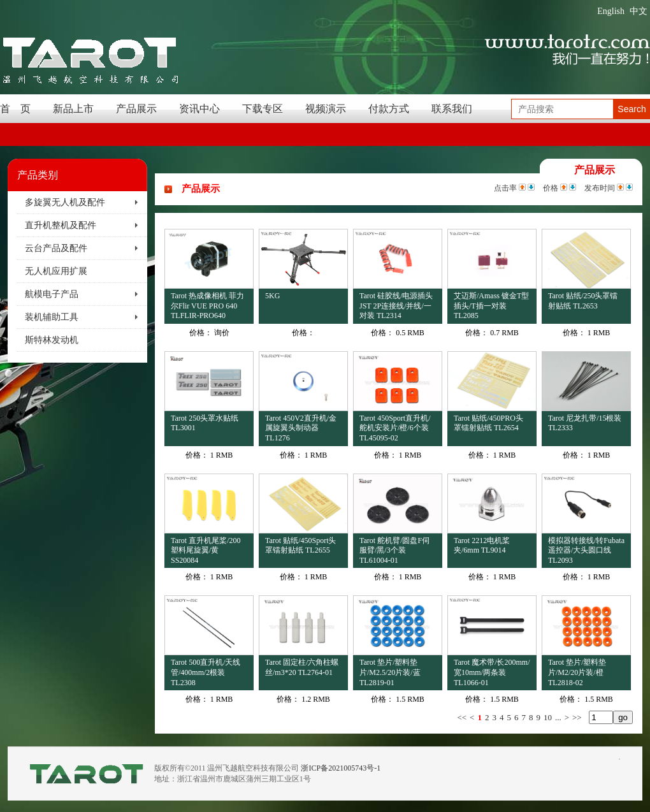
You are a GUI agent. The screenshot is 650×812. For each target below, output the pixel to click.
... (558, 717)
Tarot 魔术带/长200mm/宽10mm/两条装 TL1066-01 (492, 672)
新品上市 (73, 109)
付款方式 (389, 109)
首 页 (15, 109)
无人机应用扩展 (56, 271)
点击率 (505, 188)
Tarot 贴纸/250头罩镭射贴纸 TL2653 (583, 301)
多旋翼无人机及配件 (65, 202)
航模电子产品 (52, 294)
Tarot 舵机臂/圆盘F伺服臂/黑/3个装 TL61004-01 (394, 550)
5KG (272, 296)
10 (548, 717)
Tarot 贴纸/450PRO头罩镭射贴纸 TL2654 (488, 423)
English (611, 11)
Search (632, 109)
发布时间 (600, 188)
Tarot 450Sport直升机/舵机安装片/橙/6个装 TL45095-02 (395, 428)
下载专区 (263, 109)
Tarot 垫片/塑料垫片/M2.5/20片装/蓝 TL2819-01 (390, 672)
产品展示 (136, 109)
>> (577, 717)
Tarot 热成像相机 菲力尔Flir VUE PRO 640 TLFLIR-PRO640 (207, 306)
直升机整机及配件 (61, 225)
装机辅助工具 (52, 317)
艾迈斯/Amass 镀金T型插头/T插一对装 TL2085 (491, 306)
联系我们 (452, 109)
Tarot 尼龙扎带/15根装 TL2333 (585, 423)
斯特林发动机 (52, 340)
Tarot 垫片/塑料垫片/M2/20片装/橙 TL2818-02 (577, 672)
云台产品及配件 (56, 248)
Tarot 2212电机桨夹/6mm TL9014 (482, 546)
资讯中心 (199, 109)
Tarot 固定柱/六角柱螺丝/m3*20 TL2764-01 (302, 667)
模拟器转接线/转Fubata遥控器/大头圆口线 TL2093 (586, 550)
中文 (639, 11)
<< (462, 717)
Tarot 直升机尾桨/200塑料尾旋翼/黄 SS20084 (206, 550)
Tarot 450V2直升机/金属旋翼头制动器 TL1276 (301, 428)
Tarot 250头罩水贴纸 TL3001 (205, 423)
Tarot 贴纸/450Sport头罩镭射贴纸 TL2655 (301, 546)
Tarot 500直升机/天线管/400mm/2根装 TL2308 (206, 672)
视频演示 (326, 109)
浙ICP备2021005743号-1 (341, 768)
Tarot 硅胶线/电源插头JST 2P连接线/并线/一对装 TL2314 (396, 306)
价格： (201, 333)
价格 (551, 188)
